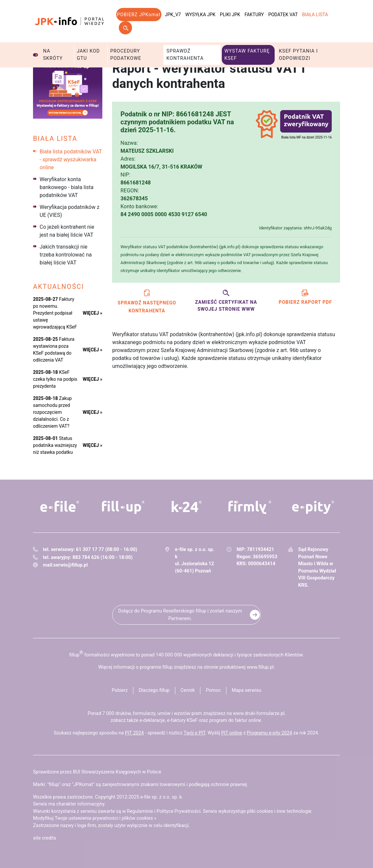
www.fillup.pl (260, 667)
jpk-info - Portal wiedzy (69, 21)
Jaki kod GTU (88, 55)
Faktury (254, 15)
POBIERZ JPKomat (139, 15)
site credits (45, 838)
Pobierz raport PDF (305, 296)
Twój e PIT (194, 733)
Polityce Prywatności (178, 811)
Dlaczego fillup (154, 690)
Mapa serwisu (247, 690)
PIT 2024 (135, 733)
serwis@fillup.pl (71, 565)
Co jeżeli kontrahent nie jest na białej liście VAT (67, 231)
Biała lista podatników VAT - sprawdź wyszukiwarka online (71, 159)
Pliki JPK (230, 15)
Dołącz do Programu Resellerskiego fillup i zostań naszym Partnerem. (180, 615)
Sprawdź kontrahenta (185, 55)
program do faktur (228, 720)
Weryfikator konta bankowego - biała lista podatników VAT (67, 187)
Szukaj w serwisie (125, 28)
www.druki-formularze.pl (259, 713)
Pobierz (119, 690)
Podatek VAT (283, 15)
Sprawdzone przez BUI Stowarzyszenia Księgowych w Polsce (97, 772)
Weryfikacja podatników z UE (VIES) (69, 211)
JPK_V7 (173, 15)
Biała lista (315, 15)
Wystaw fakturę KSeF (247, 55)
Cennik (188, 690)
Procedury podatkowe (126, 55)
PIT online (232, 733)
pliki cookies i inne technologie (279, 811)
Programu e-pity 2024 (270, 733)
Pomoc (213, 690)
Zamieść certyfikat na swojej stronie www (226, 300)
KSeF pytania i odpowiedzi (298, 55)
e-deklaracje (152, 720)
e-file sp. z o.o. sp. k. (162, 797)
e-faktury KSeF (182, 720)
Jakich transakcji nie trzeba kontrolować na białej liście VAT (66, 255)
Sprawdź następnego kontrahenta (147, 301)
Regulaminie (140, 811)
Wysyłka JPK (200, 15)
